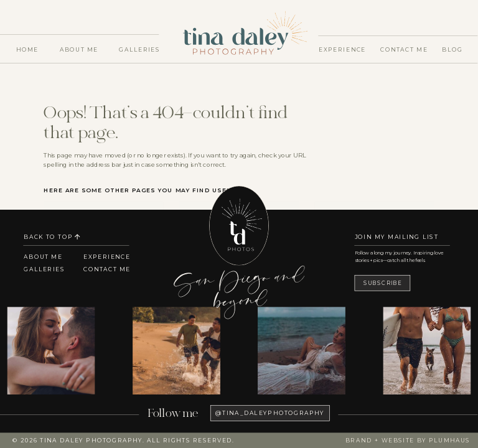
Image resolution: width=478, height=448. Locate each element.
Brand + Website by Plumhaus (408, 441)
